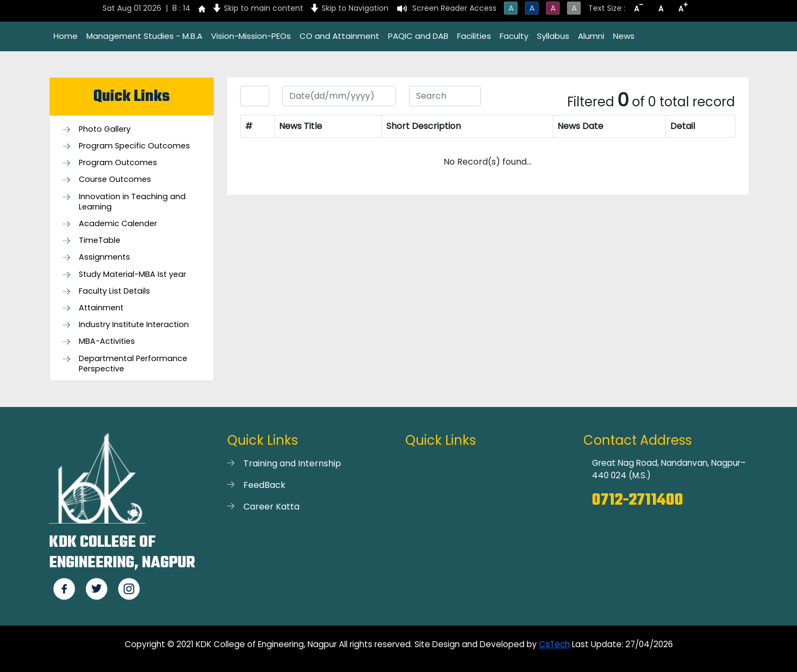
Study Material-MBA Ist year (132, 274)
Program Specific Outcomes (134, 146)
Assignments (104, 257)
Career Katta (271, 507)
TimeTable (100, 240)
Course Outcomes (115, 179)
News (624, 36)
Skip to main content (264, 8)
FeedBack (264, 485)
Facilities (474, 36)
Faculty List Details (114, 291)
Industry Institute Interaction (134, 325)
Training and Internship (292, 463)
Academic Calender (118, 224)
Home (66, 36)
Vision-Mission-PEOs (251, 36)
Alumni (591, 36)
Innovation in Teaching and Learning (132, 202)
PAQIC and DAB (418, 36)
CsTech (554, 644)
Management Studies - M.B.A (144, 36)
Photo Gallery (105, 129)
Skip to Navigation (355, 8)
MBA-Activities (107, 341)
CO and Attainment (339, 36)
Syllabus (553, 36)
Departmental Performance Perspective (133, 364)
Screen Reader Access (454, 8)
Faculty (514, 36)
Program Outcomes (118, 163)
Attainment (101, 308)
